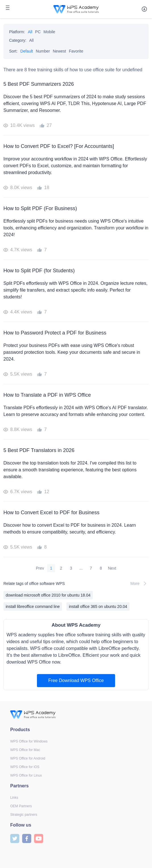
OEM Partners (21, 806)
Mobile (49, 32)
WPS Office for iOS (25, 767)
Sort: (13, 51)
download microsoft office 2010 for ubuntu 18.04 (48, 595)
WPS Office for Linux (26, 775)
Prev (40, 568)
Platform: (17, 32)
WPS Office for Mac (25, 750)
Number (43, 51)
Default (27, 51)
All (30, 32)
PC (38, 32)
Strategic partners (24, 815)
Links (14, 798)
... (81, 568)
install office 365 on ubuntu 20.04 (98, 606)
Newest (60, 51)
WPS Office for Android (28, 758)
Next (112, 568)
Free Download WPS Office (76, 680)
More (139, 583)
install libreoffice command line (33, 606)
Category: (18, 40)
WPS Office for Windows (29, 741)
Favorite (76, 51)
